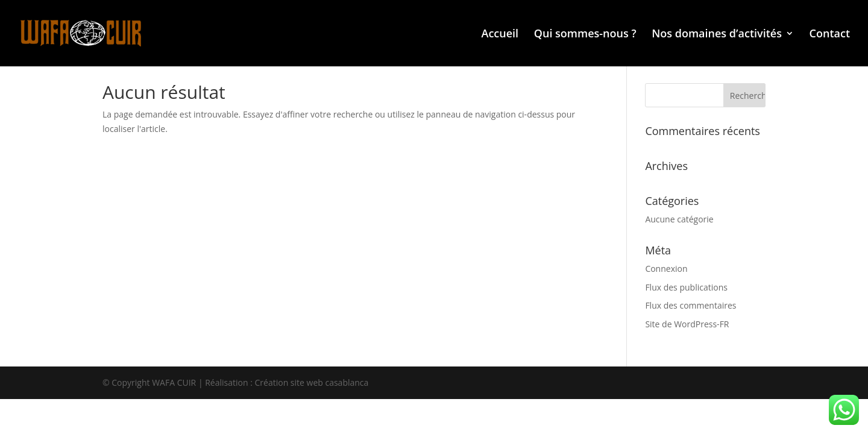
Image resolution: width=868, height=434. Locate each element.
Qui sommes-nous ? (585, 35)
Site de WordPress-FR (687, 324)
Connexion (666, 269)
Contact (830, 35)
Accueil (500, 35)
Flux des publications (686, 287)
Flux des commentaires (690, 305)
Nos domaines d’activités (717, 35)
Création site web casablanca (312, 382)
